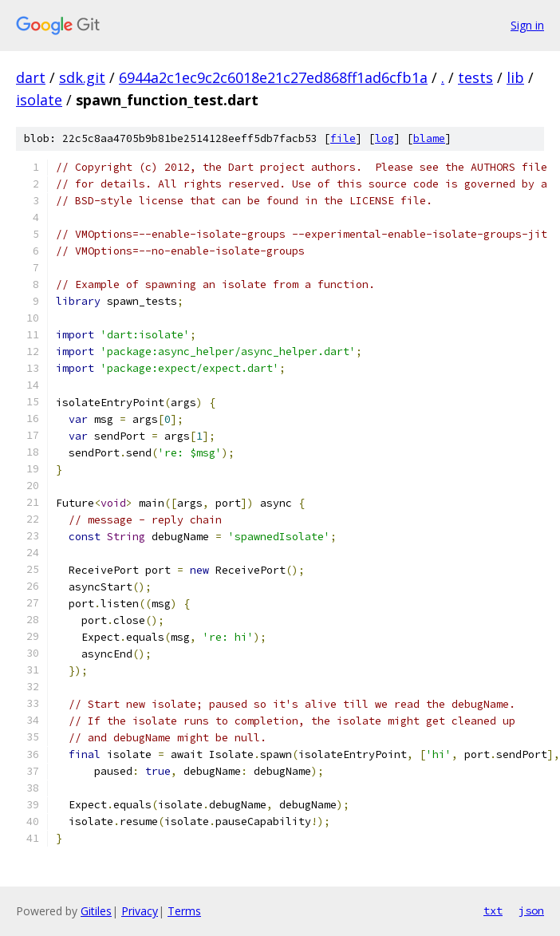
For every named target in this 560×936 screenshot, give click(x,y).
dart (31, 77)
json (531, 910)
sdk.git (82, 77)
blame (429, 138)
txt (493, 910)
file (343, 138)
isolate (39, 100)
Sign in (527, 25)
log (385, 138)
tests (475, 77)
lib (515, 77)
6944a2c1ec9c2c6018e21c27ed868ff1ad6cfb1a (273, 77)
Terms (184, 911)
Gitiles (96, 911)
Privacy (140, 911)
